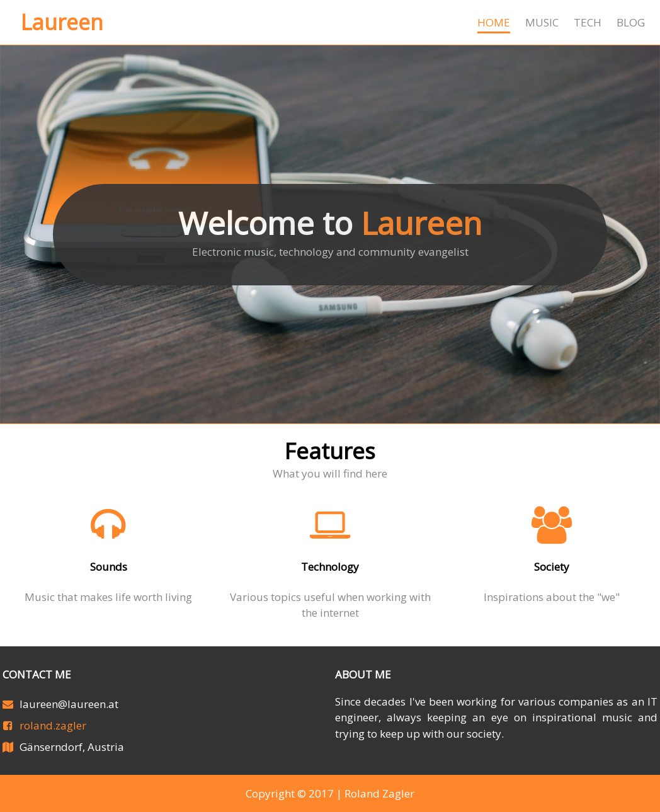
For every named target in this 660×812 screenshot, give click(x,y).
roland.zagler (53, 725)
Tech (588, 22)
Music (542, 22)
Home (494, 22)
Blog (631, 22)
